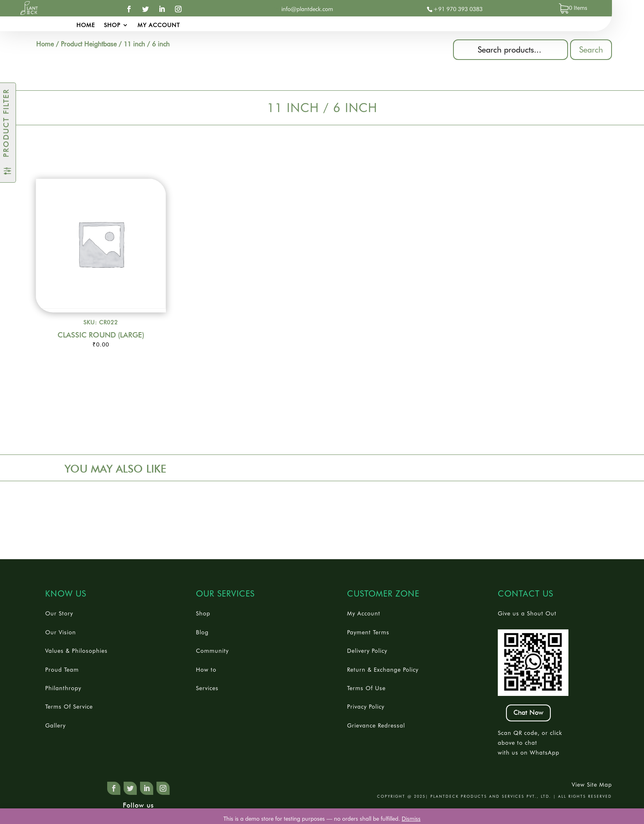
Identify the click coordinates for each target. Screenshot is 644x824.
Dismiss (411, 819)
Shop (112, 25)
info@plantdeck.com (307, 9)
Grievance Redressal (376, 725)
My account (159, 25)
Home (86, 25)
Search (591, 50)
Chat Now (528, 713)
